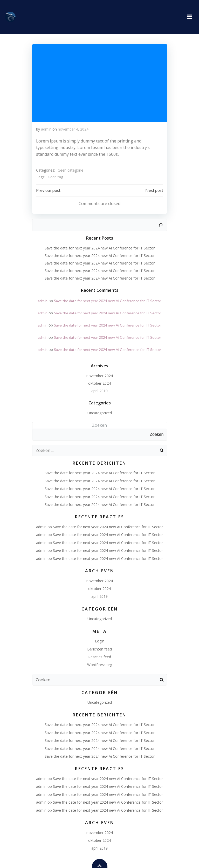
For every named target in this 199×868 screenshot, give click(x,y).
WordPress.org (100, 665)
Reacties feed (100, 657)
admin (46, 129)
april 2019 (99, 391)
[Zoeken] (161, 225)
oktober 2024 (99, 383)
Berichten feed (99, 649)
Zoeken (99, 425)
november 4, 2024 (73, 129)
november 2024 (100, 376)
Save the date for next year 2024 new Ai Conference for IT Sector (100, 248)
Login (100, 641)
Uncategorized (100, 413)
